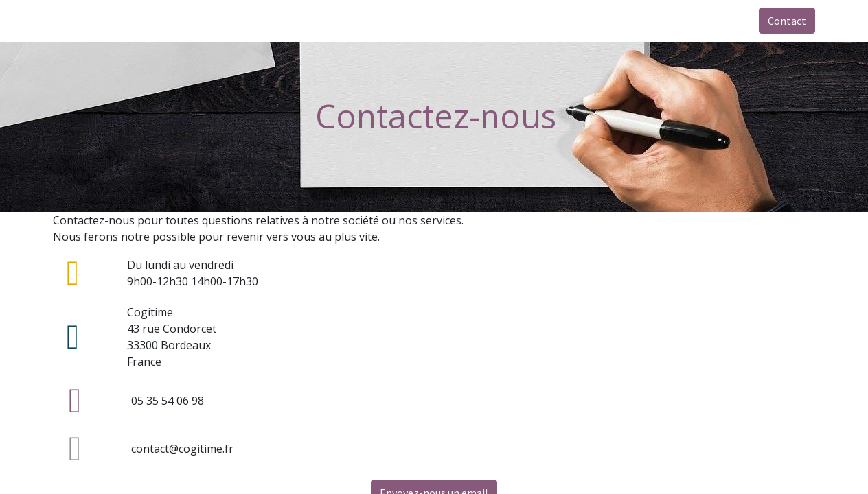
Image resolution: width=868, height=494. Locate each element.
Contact (787, 21)
